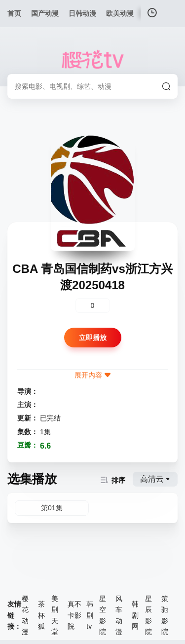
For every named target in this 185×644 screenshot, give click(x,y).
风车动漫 (119, 615)
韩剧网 (135, 615)
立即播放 (93, 338)
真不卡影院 (74, 615)
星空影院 (103, 615)
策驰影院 (165, 615)
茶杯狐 (41, 615)
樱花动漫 (25, 615)
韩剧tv (90, 615)
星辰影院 (148, 615)
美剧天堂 (55, 615)
